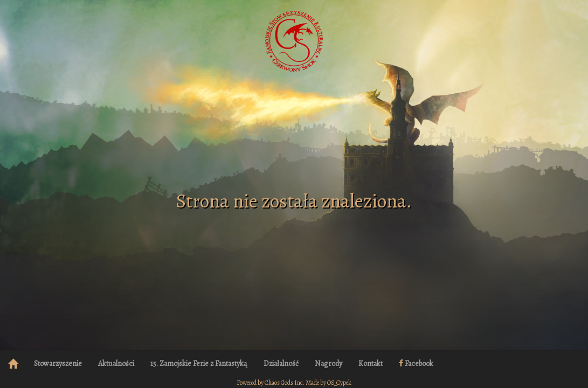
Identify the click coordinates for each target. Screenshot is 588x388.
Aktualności (116, 363)
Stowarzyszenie (58, 363)
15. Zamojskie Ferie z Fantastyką (199, 363)
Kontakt (371, 363)
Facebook (416, 363)
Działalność (281, 363)
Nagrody (328, 363)
